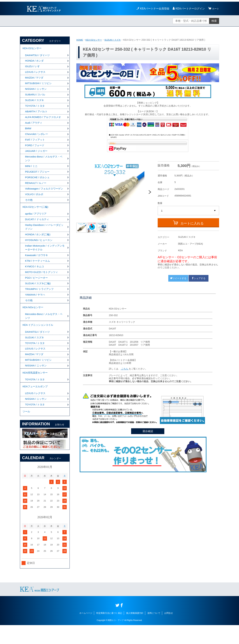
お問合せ (169, 632)
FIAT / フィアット (36, 143)
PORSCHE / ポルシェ (38, 182)
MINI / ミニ (32, 170)
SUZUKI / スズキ (115, 40)
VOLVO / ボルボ (35, 203)
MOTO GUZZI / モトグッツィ (42, 284)
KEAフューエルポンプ (36, 404)
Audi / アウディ (34, 126)
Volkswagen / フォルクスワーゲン (44, 196)
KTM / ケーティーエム (38, 273)
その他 (29, 209)
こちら (125, 369)
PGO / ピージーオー (37, 290)
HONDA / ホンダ (35, 62)
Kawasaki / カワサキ (37, 267)
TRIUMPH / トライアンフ (40, 302)
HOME (80, 40)
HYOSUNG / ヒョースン (40, 251)
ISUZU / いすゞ (34, 68)
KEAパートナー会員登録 (154, 9)
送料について (154, 632)
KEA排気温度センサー (36, 389)
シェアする (199, 278)
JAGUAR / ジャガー (37, 155)
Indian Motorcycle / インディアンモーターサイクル (45, 259)
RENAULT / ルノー (36, 188)
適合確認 (148, 431)
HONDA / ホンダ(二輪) (38, 245)
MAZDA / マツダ (35, 79)
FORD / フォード (35, 149)
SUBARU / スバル (36, 97)
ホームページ (86, 632)
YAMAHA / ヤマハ (36, 307)
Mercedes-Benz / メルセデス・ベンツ (45, 163)
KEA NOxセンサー (34, 321)
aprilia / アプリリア (36, 224)
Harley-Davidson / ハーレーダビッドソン (44, 238)
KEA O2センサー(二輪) (36, 217)
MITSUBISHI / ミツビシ (39, 85)
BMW (28, 132)
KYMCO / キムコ (35, 278)
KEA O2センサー (95, 40)
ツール (27, 430)
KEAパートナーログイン (189, 9)
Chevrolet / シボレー (37, 137)
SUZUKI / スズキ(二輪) (39, 296)
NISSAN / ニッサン (36, 91)
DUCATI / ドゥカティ (38, 230)
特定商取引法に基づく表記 (109, 632)
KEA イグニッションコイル (39, 339)
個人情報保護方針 (135, 632)
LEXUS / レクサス (36, 73)
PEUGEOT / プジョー (38, 176)
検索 (214, 21)
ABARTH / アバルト (37, 114)
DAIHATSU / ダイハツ (38, 56)
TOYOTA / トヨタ (35, 108)
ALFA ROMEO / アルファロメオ (44, 120)
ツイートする (178, 278)
